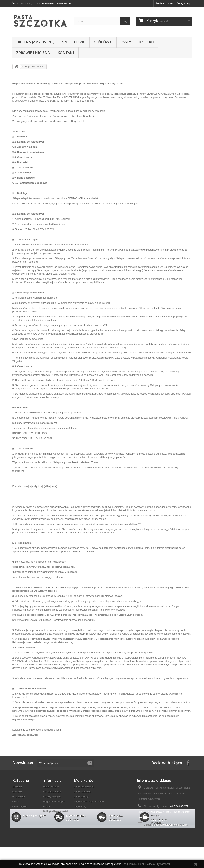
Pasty (126, 42)
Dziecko (146, 42)
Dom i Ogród (20, 806)
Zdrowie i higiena (33, 53)
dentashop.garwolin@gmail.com (170, 825)
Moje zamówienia (84, 787)
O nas (47, 806)
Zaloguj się (183, 3)
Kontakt (66, 53)
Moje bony (80, 806)
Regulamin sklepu (54, 801)
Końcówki (103, 42)
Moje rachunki (82, 792)
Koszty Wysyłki (52, 796)
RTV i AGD (19, 796)
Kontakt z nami (164, 3)
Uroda (16, 801)
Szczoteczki (74, 42)
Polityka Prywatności (56, 811)
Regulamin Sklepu (134, 864)
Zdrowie (17, 787)
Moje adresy (81, 796)
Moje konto (84, 780)
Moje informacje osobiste (89, 801)
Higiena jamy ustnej (35, 42)
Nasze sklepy (51, 787)
